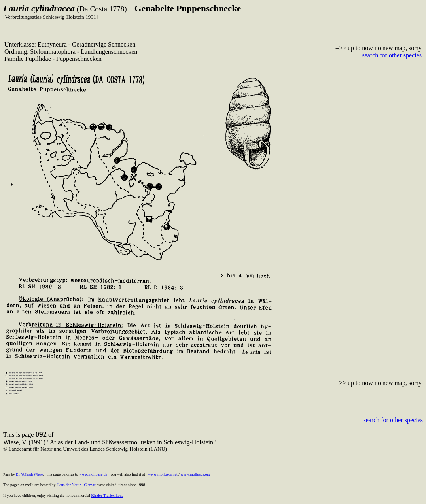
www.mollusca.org (195, 474)
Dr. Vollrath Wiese (29, 474)
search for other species (392, 55)
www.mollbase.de (93, 474)
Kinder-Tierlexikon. (107, 496)
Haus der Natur (69, 485)
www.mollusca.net (163, 474)
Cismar (90, 485)
